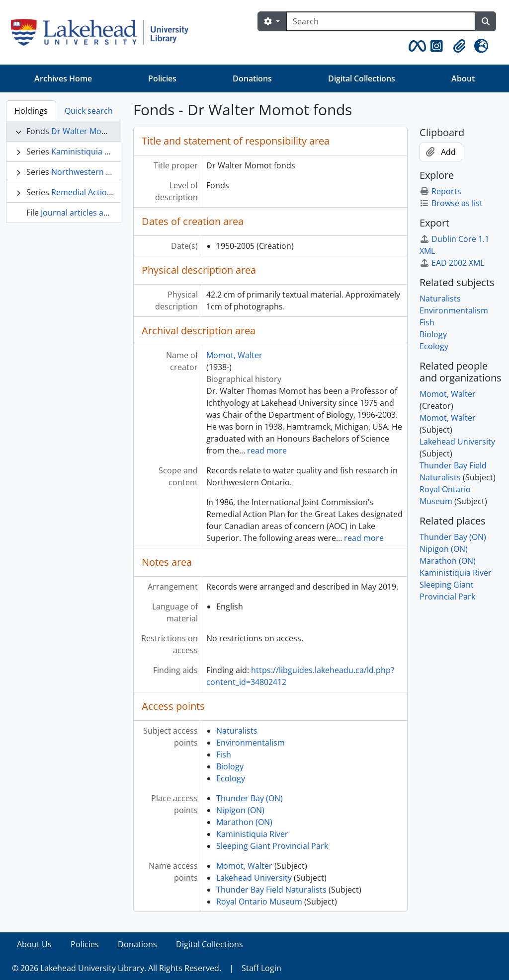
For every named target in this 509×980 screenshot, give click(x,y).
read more (267, 451)
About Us (34, 944)
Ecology (231, 778)
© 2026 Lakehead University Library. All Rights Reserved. (117, 968)
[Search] (381, 21)
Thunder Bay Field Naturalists (271, 890)
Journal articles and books (89, 213)
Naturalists (237, 731)
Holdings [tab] (31, 111)
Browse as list (451, 203)
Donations (252, 78)
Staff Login (261, 968)
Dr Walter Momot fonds (96, 131)
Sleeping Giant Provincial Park (272, 846)
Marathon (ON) (244, 822)
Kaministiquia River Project (102, 151)
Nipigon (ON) (240, 810)
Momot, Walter (234, 355)
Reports (440, 191)
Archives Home (63, 78)
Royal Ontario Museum (259, 902)
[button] (416, 46)
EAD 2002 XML (452, 263)
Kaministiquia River (252, 834)
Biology (230, 766)
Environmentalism (251, 743)
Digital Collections (362, 78)
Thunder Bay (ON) (250, 798)
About (463, 78)
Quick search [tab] (89, 111)
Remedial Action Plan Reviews (107, 192)
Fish (224, 754)
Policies (162, 78)
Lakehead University (254, 878)
